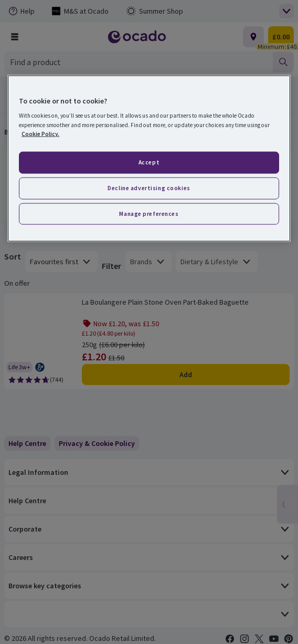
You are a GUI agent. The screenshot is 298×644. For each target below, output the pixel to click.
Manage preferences (149, 213)
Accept (149, 162)
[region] (149, 158)
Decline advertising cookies (149, 188)
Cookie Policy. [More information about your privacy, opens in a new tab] (40, 133)
